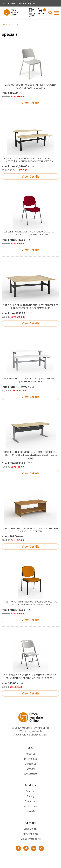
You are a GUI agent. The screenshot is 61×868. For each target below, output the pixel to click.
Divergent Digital (39, 735)
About (6, 3)
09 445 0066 (32, 834)
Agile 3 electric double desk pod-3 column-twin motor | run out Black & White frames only (31, 160)
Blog (14, 3)
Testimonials (30, 759)
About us (31, 754)
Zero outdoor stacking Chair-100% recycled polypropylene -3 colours (31, 86)
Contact (22, 3)
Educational (30, 801)
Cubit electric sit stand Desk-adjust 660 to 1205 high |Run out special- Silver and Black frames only (30, 455)
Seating (31, 796)
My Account (30, 774)
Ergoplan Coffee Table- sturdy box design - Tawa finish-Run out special (30, 530)
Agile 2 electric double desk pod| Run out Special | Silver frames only (30, 380)
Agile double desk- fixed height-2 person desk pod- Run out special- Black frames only (30, 307)
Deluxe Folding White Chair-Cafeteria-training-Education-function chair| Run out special (30, 677)
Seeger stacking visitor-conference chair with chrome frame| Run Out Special (30, 233)
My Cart (30, 769)
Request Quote (31, 15)
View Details (30, 103)
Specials (31, 811)
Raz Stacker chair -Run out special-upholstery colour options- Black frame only (31, 603)
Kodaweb (37, 731)
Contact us (31, 764)
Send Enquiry (30, 829)
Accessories (30, 806)
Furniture (31, 791)
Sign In (31, 3)
